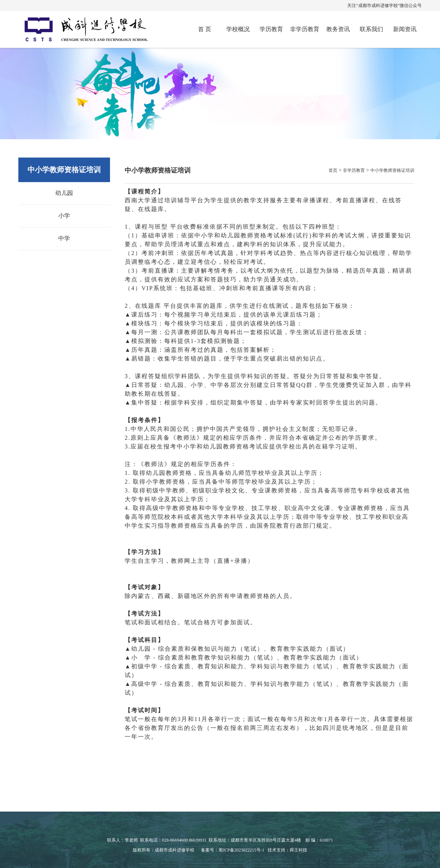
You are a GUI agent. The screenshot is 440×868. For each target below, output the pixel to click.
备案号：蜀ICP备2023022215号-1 (233, 850)
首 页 (205, 29)
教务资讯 (338, 29)
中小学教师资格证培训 (392, 170)
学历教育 (271, 29)
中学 (64, 238)
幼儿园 (64, 193)
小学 (64, 216)
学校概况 (238, 29)
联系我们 (371, 29)
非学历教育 (305, 29)
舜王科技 (298, 850)
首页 (333, 170)
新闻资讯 (405, 29)
